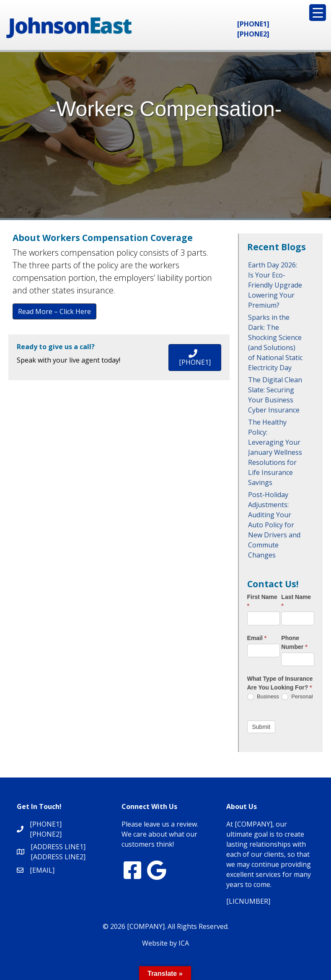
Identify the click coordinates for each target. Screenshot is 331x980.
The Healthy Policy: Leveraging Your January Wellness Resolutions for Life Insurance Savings (275, 452)
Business (263, 697)
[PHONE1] (253, 24)
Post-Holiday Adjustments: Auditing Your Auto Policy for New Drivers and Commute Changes (274, 525)
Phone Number (294, 642)
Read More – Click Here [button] (54, 311)
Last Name (296, 601)
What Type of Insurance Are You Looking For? (280, 683)
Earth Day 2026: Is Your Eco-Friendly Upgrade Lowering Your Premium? (275, 285)
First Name (262, 601)
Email (257, 638)
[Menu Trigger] (318, 13)
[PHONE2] (253, 34)
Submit (261, 727)
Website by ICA (165, 943)
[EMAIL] (42, 870)
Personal (297, 697)
